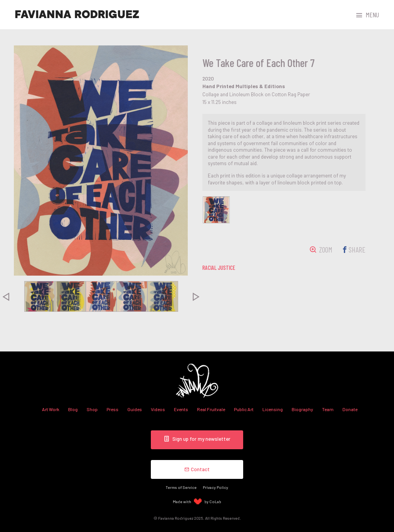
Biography (302, 409)
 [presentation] (196, 296)
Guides (135, 409)
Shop (92, 409)
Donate (350, 409)
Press (113, 409)
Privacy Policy (215, 487)
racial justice (219, 268)
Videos (158, 409)
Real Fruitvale (211, 409)
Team (328, 409)
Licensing (273, 409)
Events (181, 409)
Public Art (244, 409)
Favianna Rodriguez (77, 15)
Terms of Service (181, 487)
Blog (73, 409)
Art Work (51, 409)
